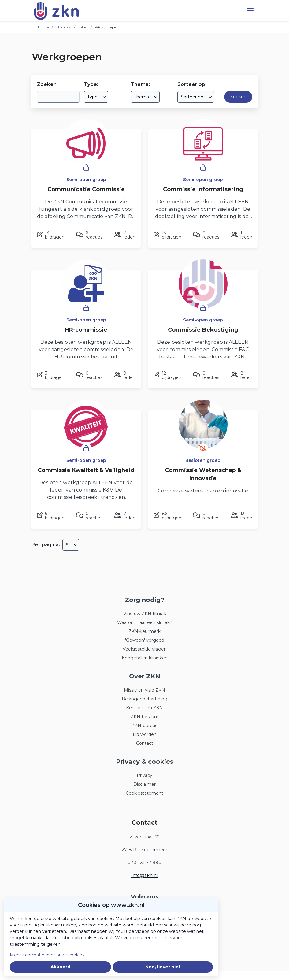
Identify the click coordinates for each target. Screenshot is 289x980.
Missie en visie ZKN (144, 690)
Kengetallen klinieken (145, 658)
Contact (145, 743)
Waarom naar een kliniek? (145, 622)
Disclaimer (144, 784)
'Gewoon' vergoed (145, 640)
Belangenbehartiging (144, 699)
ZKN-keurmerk (144, 631)
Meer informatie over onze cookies (47, 955)
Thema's (63, 27)
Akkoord (60, 967)
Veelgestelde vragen (145, 649)
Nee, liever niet (163, 967)
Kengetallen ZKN (144, 708)
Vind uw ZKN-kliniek (145, 614)
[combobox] (96, 97)
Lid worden (145, 734)
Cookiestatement (144, 793)
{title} (83, 27)
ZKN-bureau (145, 726)
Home (43, 27)
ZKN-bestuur (144, 717)
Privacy (144, 775)
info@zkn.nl (144, 875)
